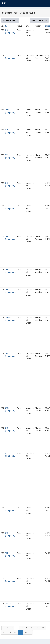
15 (38, 628)
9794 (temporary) (10, 429)
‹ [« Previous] (3, 628)
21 (26, 632)
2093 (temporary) (10, 409)
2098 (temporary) (10, 271)
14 (32, 628)
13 (27, 628)
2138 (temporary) (10, 207)
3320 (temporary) (10, 156)
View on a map (39, 20)
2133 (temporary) (10, 580)
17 (4, 632)
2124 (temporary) (10, 31)
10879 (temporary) (10, 554)
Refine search (10, 20)
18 (10, 632)
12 (21, 628)
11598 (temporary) (10, 57)
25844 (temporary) (10, 605)
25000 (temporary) (10, 319)
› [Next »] (31, 632)
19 (15, 632)
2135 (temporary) (10, 454)
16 (43, 628)
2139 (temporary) (10, 534)
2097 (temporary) (10, 291)
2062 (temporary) (10, 238)
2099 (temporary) (10, 111)
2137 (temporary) (10, 509)
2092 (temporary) (10, 355)
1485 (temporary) (10, 131)
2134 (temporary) (10, 184)
